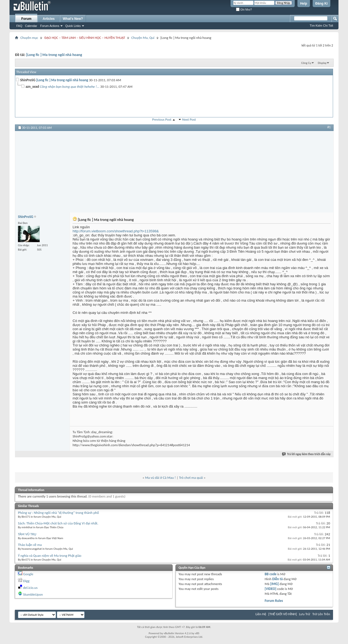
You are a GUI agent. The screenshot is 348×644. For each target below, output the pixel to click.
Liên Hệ (261, 614)
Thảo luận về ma (30, 545)
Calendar (31, 26)
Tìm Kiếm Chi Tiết (321, 26)
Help (304, 4)
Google (28, 574)
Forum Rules (274, 601)
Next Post (189, 119)
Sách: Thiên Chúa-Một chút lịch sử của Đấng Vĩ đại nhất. (58, 523)
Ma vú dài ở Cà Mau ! (161, 478)
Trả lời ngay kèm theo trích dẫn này (307, 454)
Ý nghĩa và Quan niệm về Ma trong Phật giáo (50, 556)
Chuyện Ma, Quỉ (143, 38)
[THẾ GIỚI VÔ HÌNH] (283, 614)
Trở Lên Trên (321, 614)
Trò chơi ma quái (191, 478)
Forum (26, 19)
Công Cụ (306, 63)
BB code (271, 574)
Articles (49, 19)
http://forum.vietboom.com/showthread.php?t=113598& (116, 231)
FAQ (19, 26)
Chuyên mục (29, 38)
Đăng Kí (321, 4)
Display (322, 63)
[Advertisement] (174, 172)
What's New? (73, 19)
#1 (329, 127)
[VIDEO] (271, 589)
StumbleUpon (33, 594)
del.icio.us (30, 588)
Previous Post (162, 119)
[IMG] (275, 584)
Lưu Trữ (305, 614)
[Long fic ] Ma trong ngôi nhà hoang (54, 55)
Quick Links (73, 26)
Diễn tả (278, 579)
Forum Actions (50, 26)
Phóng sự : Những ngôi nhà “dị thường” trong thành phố (58, 513)
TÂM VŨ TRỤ (27, 534)
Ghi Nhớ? (244, 10)
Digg (26, 581)
